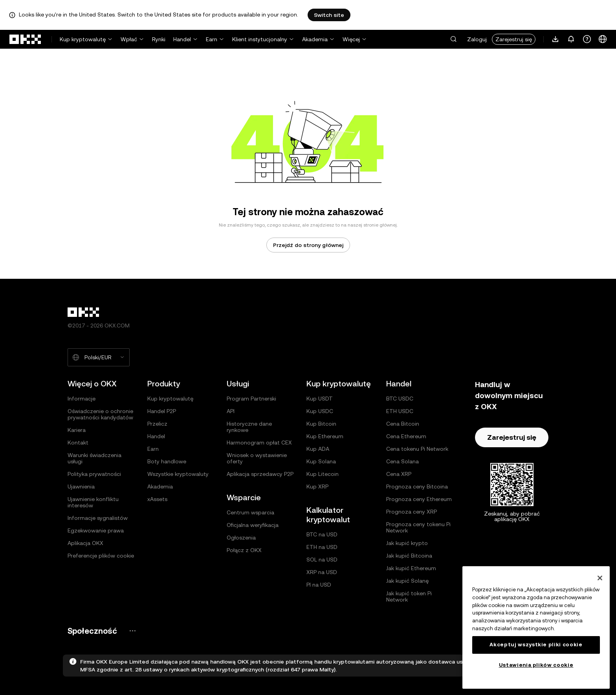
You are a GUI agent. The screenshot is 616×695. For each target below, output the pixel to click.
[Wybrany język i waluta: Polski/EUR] (99, 357)
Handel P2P (162, 411)
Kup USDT (320, 399)
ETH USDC (400, 411)
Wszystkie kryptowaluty (178, 474)
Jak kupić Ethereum (411, 568)
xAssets (157, 499)
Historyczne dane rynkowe (249, 427)
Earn (212, 39)
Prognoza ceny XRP (412, 512)
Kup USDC (320, 411)
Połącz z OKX (244, 550)
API (231, 411)
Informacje (82, 399)
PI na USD (319, 585)
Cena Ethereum (406, 436)
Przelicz (157, 424)
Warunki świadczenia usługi (94, 458)
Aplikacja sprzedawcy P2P (260, 474)
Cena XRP (399, 474)
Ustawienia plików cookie (536, 665)
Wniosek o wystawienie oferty (257, 458)
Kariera (77, 430)
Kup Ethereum (325, 436)
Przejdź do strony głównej (308, 245)
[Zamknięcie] (600, 578)
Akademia (315, 39)
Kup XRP (317, 486)
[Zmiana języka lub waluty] (603, 39)
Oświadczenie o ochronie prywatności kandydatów (100, 414)
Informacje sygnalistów (98, 518)
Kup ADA (318, 449)
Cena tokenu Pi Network (417, 449)
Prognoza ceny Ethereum (419, 499)
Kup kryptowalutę (83, 39)
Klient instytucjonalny (260, 39)
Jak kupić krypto (407, 543)
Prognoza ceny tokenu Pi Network (418, 527)
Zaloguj (477, 39)
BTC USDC (400, 399)
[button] (453, 39)
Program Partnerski (251, 399)
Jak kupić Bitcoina (409, 556)
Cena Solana (402, 461)
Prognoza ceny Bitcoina (417, 486)
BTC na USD (322, 534)
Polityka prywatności (94, 474)
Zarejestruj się (514, 39)
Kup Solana (321, 461)
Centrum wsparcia (250, 512)
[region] (536, 627)
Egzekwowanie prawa (96, 530)
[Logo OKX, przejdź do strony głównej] (26, 39)
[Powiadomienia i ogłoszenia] (571, 39)
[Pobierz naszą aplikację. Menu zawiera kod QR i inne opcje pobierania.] (555, 39)
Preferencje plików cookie (101, 556)
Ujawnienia (81, 486)
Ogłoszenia (241, 538)
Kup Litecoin (323, 474)
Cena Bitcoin (403, 424)
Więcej (351, 39)
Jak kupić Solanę (407, 581)
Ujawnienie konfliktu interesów (93, 502)
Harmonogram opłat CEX (259, 443)
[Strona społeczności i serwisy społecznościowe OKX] (132, 631)
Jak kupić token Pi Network (409, 596)
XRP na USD (322, 572)
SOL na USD (322, 560)
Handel (182, 39)
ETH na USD (322, 547)
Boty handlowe (167, 461)
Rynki (159, 39)
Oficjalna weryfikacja (253, 525)
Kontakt (78, 443)
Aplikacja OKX (85, 543)
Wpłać (129, 39)
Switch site (329, 15)
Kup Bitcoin (321, 424)
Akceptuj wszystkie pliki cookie (536, 645)
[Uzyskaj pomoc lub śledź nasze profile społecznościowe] (587, 39)
